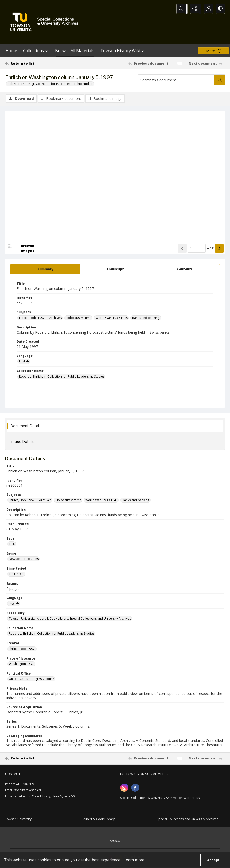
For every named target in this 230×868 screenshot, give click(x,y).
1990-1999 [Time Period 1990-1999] (17, 574)
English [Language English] (24, 362)
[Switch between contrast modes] (220, 9)
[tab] (45, 270)
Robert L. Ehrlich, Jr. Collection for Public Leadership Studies (50, 84)
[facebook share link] (135, 788)
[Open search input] (182, 9)
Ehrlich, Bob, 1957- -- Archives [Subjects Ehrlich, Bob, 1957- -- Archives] (40, 318)
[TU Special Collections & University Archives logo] (46, 22)
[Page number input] (197, 249)
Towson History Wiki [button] (123, 51)
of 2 (210, 248)
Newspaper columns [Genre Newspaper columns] (24, 559)
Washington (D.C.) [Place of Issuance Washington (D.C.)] (22, 664)
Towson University (18, 820)
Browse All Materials (75, 51)
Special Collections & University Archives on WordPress (160, 798)
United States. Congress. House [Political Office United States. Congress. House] (32, 679)
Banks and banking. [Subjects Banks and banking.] (146, 318)
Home (11, 51)
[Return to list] (35, 63)
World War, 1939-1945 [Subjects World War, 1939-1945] (112, 318)
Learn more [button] (134, 860)
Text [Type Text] (12, 544)
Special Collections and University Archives (187, 820)
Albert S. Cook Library (99, 820)
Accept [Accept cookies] (213, 860)
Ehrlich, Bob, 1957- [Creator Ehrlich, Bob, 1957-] (22, 649)
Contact (115, 841)
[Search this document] (176, 80)
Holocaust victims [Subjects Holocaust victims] (79, 318)
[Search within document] (220, 80)
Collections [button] (36, 51)
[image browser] (24, 249)
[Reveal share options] (194, 9)
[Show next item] (219, 249)
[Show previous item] (182, 249)
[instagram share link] (124, 788)
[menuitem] (115, 841)
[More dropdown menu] (213, 51)
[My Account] (207, 9)
